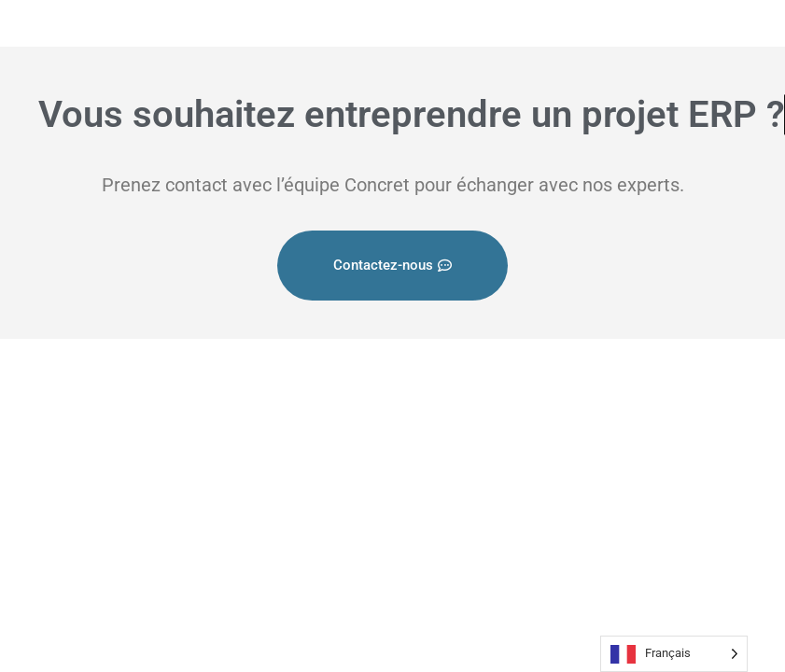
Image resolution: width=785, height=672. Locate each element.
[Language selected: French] (674, 654)
